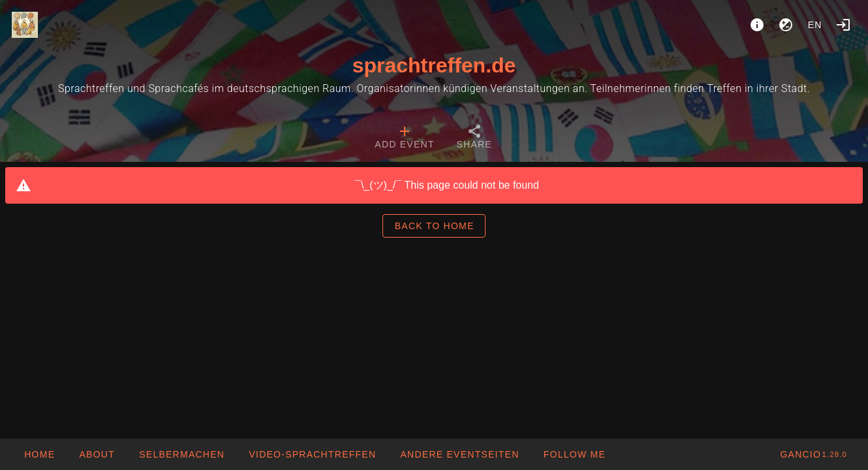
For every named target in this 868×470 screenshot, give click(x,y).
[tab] (404, 138)
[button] (459, 454)
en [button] (815, 25)
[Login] (843, 25)
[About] (757, 25)
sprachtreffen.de (434, 65)
